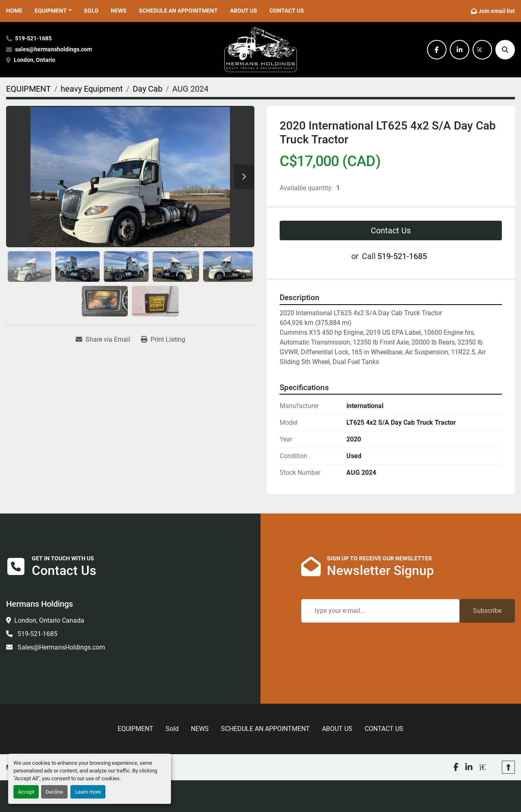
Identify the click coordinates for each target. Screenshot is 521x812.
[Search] (505, 50)
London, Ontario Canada (49, 620)
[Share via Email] (103, 340)
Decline (54, 792)
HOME (14, 11)
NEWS (119, 11)
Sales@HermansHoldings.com (60, 647)
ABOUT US (244, 11)
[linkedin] (460, 50)
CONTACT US (287, 11)
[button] (53, 11)
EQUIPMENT (51, 11)
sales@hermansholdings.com (54, 49)
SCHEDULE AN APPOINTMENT (178, 11)
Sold (91, 11)
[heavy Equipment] (92, 89)
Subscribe (487, 611)
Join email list (497, 11)
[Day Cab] (148, 89)
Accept (26, 792)
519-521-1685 (33, 38)
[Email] (380, 611)
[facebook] (437, 50)
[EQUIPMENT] (28, 89)
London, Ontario (35, 60)
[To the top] (508, 757)
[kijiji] (482, 50)
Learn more (88, 792)
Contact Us (391, 230)
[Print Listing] (163, 340)
